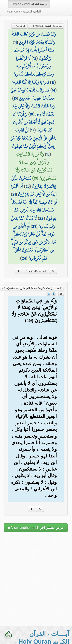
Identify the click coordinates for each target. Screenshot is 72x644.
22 (41, 218)
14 (53, 90)
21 (14, 194)
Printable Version (29, 4)
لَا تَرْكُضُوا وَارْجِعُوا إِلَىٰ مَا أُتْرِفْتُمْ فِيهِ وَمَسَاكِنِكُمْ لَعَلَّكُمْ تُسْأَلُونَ (34, 66)
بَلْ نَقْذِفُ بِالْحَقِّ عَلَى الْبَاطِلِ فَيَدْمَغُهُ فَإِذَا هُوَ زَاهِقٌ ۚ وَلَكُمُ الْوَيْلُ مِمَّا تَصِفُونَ (34, 138)
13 (53, 82)
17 (33, 130)
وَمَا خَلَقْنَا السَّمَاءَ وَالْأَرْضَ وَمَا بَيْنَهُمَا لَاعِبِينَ (34, 110)
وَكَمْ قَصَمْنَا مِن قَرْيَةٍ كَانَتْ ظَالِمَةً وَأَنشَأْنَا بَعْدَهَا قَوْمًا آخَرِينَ (34, 38)
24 (24, 258)
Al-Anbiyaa (46, 26)
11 (15, 42)
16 (31, 114)
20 (27, 186)
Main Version (24, 12)
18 (48, 154)
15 (15, 98)
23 (34, 226)
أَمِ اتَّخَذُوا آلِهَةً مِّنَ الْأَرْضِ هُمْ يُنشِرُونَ (34, 190)
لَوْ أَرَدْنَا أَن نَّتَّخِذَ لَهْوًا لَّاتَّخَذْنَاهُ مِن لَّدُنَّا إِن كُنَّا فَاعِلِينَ (34, 122)
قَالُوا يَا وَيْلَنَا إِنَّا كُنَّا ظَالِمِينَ (30, 82)
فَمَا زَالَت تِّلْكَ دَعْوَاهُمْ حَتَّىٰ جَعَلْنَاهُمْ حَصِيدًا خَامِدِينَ (33, 94)
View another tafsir (36, 528)
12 (35, 58)
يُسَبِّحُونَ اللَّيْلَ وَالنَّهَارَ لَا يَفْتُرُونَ (34, 182)
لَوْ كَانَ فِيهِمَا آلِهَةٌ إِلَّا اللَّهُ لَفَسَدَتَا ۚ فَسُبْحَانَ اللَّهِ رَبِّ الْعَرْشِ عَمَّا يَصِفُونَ (34, 210)
